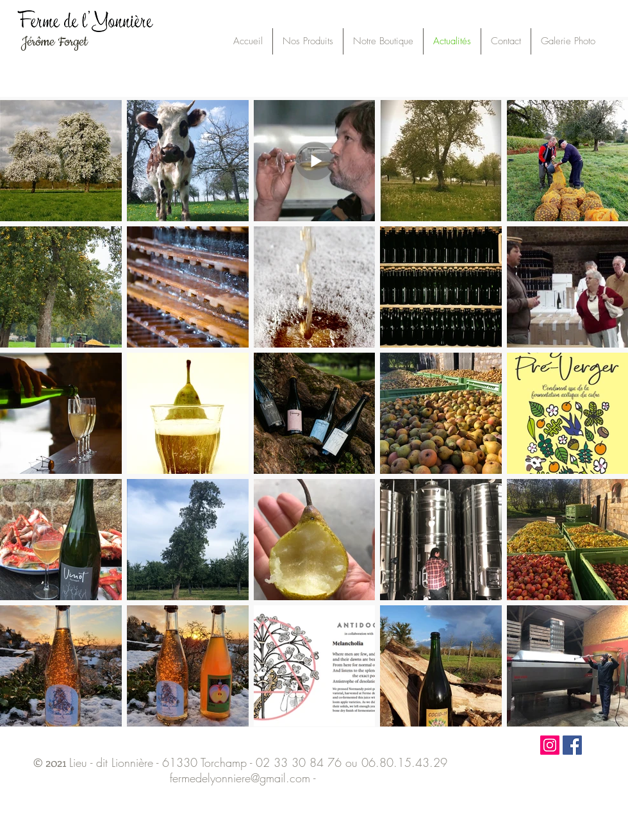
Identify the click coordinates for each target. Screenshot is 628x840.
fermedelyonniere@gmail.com (240, 778)
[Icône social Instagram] (550, 745)
